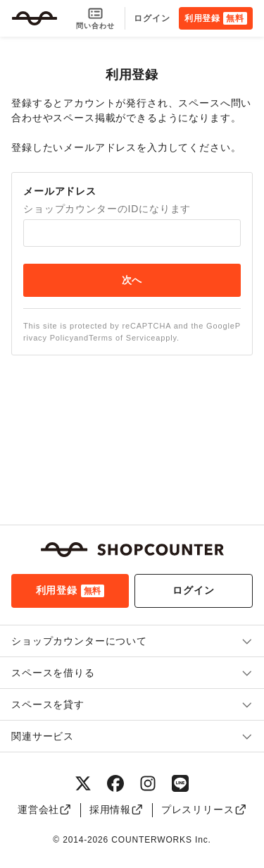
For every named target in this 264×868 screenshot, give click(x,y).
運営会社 (45, 809)
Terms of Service (122, 338)
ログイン (152, 18)
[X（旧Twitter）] (83, 783)
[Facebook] (115, 783)
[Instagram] (148, 783)
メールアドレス (60, 191)
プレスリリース (204, 809)
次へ (132, 280)
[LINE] (180, 783)
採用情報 (117, 809)
